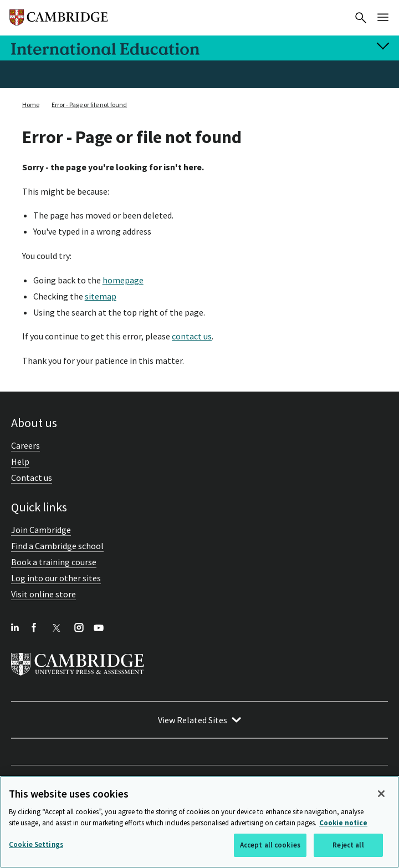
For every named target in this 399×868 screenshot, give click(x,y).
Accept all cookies (270, 845)
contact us (192, 336)
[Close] (381, 794)
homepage (123, 280)
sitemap (101, 296)
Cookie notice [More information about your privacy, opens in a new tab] (343, 823)
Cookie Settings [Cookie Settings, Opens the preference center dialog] (36, 844)
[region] (199, 822)
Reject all (348, 845)
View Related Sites (193, 720)
